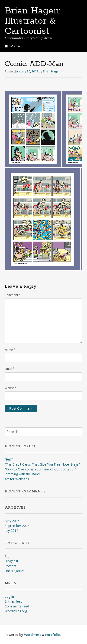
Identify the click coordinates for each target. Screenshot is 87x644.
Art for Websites (17, 479)
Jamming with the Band (22, 474)
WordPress (33, 635)
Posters (10, 566)
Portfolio (53, 635)
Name (10, 350)
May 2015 (12, 521)
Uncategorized (16, 571)
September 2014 (17, 526)
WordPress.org (16, 611)
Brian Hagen (52, 71)
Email (10, 369)
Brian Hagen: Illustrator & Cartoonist (33, 21)
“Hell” (9, 459)
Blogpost (11, 561)
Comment (13, 295)
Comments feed (17, 606)
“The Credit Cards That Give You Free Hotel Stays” (42, 464)
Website (10, 388)
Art (7, 556)
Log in (9, 596)
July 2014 (11, 530)
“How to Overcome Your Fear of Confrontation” (41, 469)
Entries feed (14, 601)
